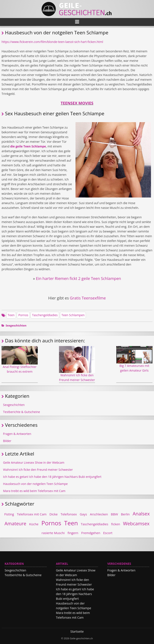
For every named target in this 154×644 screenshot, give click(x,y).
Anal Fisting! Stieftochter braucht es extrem (20, 360)
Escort (108, 533)
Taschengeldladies (45, 315)
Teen (11, 315)
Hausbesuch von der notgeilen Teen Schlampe (35, 484)
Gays (83, 514)
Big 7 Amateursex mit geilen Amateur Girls (134, 359)
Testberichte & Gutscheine (21, 412)
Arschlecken (99, 514)
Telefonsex (69, 514)
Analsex (141, 513)
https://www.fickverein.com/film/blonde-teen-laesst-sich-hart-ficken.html (52, 42)
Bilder (7, 441)
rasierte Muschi (53, 533)
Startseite (77, 631)
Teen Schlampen (73, 315)
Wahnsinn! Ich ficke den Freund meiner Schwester (77, 364)
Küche (34, 524)
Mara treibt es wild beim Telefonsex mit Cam (34, 491)
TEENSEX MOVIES (77, 103)
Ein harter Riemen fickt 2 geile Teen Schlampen (78, 278)
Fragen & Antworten (17, 434)
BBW (114, 514)
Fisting (9, 514)
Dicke (54, 514)
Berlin (125, 514)
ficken (116, 524)
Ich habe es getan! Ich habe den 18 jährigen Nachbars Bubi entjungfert (52, 477)
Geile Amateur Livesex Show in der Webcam (34, 462)
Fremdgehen (91, 533)
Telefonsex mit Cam (32, 514)
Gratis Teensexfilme (88, 298)
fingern (73, 533)
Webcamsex (136, 523)
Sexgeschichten (16, 326)
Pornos (23, 315)
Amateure (15, 523)
